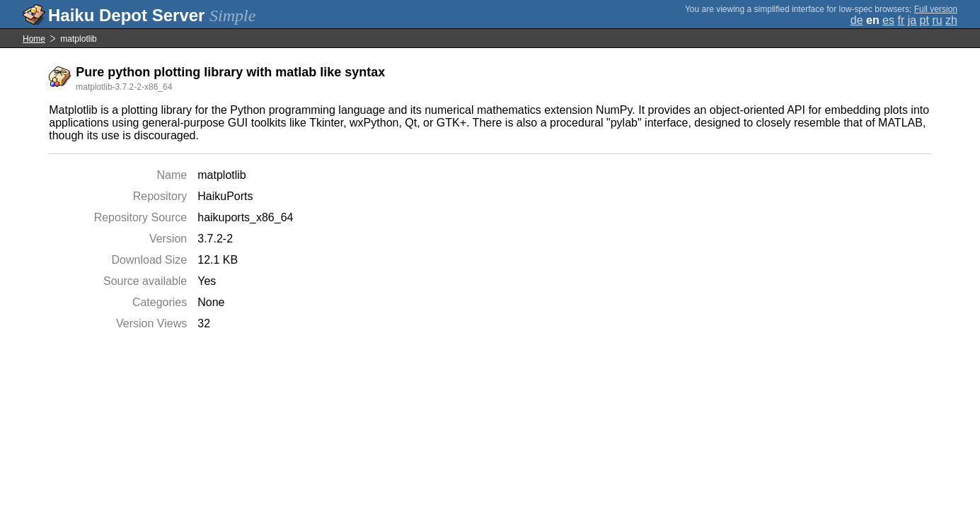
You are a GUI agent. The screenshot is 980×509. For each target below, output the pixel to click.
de (857, 20)
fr (901, 20)
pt (924, 20)
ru (937, 20)
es (888, 20)
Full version (936, 9)
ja (912, 20)
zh (951, 20)
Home (34, 39)
